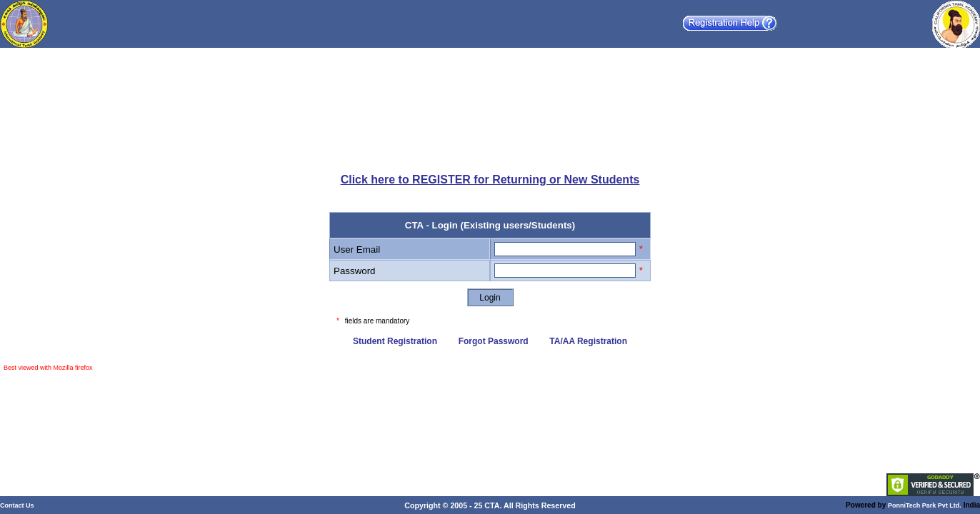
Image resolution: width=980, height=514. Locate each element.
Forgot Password (494, 341)
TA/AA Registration (588, 341)
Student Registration (395, 341)
